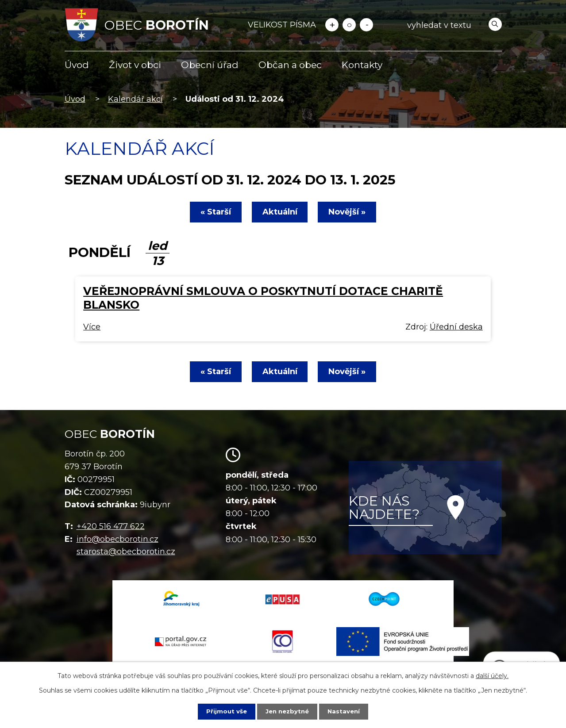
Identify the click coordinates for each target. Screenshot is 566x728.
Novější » (351, 212)
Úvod (77, 65)
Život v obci (135, 65)
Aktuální (280, 212)
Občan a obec (290, 65)
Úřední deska (456, 327)
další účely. (492, 675)
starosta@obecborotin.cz (126, 552)
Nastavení (346, 711)
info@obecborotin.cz (117, 539)
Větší (332, 25)
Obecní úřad (210, 65)
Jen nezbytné (287, 711)
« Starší (212, 212)
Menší (366, 25)
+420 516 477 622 (111, 526)
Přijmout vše (224, 711)
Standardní (349, 25)
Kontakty (362, 65)
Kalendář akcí (135, 99)
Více (92, 327)
